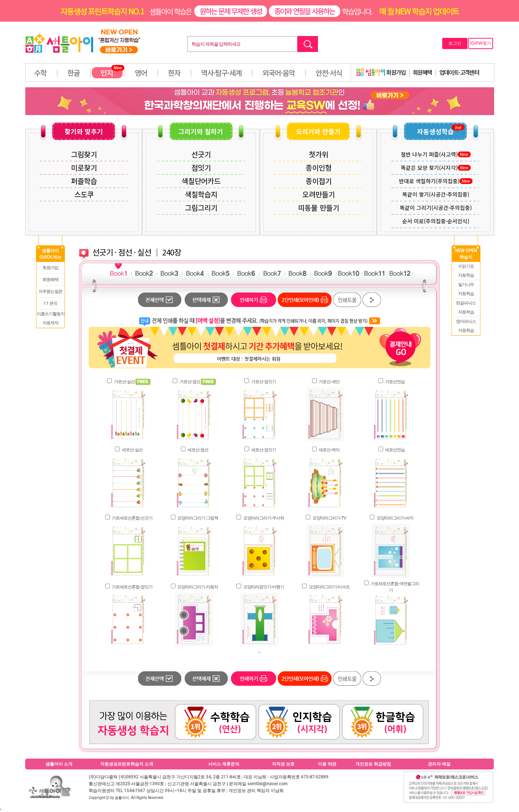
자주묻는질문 (50, 291)
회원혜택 (422, 72)
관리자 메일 (439, 764)
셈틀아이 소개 (59, 764)
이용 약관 (327, 764)
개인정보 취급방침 (373, 764)
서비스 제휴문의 (224, 764)
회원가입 (381, 72)
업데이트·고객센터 (459, 72)
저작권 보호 (283, 764)
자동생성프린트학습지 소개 (127, 764)
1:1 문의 (50, 303)
